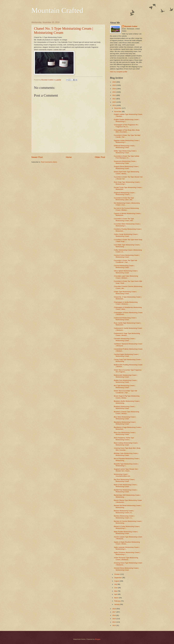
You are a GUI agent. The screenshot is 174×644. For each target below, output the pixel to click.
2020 (114, 102)
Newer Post (37, 157)
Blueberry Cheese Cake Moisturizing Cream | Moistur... (126, 413)
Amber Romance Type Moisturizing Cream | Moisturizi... (126, 559)
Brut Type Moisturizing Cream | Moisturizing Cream (124, 386)
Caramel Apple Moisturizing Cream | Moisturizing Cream (126, 355)
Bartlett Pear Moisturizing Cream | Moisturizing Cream (125, 491)
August (117, 581)
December (118, 108)
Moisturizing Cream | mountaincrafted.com (122, 475)
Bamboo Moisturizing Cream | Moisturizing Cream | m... (124, 517)
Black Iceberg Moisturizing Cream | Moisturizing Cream (126, 444)
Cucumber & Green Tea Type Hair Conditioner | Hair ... (125, 261)
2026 (114, 82)
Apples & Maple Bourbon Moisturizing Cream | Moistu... (127, 543)
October (117, 574)
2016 (114, 615)
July (116, 584)
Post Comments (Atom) (49, 162)
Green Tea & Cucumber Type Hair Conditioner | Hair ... (125, 392)
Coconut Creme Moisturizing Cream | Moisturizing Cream (127, 256)
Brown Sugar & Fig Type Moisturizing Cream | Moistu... (127, 397)
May (116, 591)
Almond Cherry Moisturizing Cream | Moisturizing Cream (126, 569)
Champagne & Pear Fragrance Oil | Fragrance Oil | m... (126, 126)
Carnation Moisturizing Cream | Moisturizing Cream (125, 339)
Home (69, 157)
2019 (114, 105)
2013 (114, 625)
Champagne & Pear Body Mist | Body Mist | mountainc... (127, 131)
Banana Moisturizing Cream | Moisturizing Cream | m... (124, 512)
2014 (114, 622)
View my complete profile (119, 72)
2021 (114, 99)
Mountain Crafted (57, 10)
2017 (114, 612)
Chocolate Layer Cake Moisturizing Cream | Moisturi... (126, 277)
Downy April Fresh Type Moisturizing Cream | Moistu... (126, 173)
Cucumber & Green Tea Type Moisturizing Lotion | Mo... (124, 199)
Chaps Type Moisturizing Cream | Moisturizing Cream (125, 293)
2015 (114, 619)
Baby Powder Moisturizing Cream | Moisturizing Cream (126, 533)
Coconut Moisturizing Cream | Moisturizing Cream (124, 267)
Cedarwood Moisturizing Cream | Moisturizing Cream (125, 319)
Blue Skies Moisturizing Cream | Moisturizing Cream (125, 418)
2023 (114, 92)
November (118, 112)
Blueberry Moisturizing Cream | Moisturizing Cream (125, 407)
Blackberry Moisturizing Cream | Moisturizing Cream (125, 423)
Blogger (98, 639)
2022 (114, 95)
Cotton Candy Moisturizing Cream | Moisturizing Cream (126, 235)
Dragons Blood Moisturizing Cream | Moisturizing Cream (126, 167)
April (116, 594)
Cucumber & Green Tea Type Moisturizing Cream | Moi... (124, 220)
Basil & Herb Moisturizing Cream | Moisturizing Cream (125, 486)
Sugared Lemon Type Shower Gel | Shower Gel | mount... (126, 470)
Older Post (100, 157)
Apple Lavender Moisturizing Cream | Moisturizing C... (127, 548)
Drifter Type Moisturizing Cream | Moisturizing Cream (125, 152)
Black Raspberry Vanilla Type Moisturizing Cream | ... (124, 439)
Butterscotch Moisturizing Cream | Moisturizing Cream (125, 376)
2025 (114, 85)
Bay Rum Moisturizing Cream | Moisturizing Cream (124, 480)
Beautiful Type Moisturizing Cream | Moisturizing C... (126, 465)
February (118, 601)
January (117, 604)
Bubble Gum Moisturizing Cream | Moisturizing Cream (125, 381)
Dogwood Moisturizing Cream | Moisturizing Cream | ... (124, 194)
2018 (114, 609)
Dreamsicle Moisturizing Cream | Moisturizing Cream (125, 162)
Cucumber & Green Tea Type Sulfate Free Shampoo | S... (127, 157)
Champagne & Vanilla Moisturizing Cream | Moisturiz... (126, 303)
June (116, 588)
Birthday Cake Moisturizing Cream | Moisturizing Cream (126, 454)
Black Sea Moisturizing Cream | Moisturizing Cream (125, 433)
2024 (114, 89)
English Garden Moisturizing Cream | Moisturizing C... (127, 120)
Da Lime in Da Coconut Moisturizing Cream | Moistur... (126, 209)
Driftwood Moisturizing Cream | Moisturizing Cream (124, 147)
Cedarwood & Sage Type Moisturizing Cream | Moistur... (127, 334)
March (117, 598)
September (118, 578)
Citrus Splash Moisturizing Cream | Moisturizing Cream (126, 272)
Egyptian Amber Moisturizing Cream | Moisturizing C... (127, 141)
